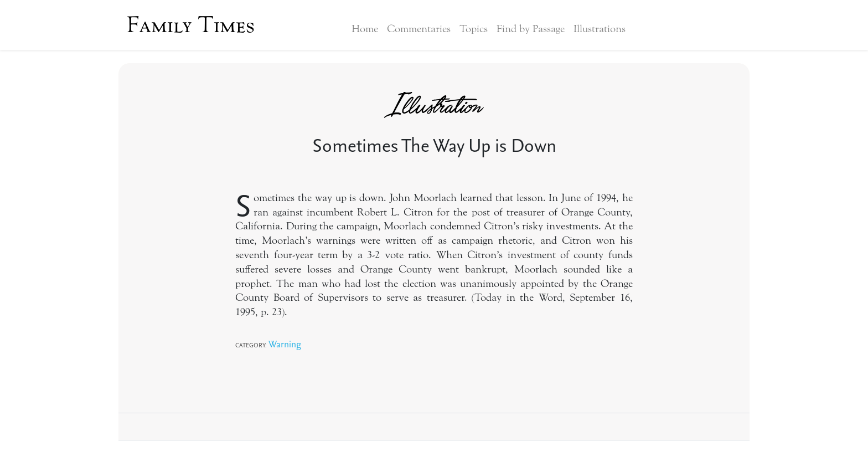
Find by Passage (531, 29)
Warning (285, 344)
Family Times (191, 25)
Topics (474, 29)
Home (365, 29)
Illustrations (600, 29)
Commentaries (419, 29)
